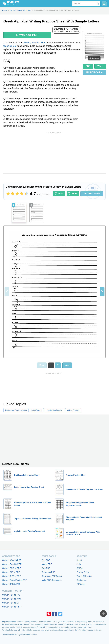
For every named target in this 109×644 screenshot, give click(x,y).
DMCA (80, 568)
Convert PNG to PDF (12, 568)
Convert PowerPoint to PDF (14, 580)
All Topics (81, 584)
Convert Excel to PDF (12, 564)
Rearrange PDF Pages (52, 576)
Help (79, 564)
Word (100, 66)
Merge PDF (47, 564)
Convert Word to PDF (12, 560)
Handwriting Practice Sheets (16, 410)
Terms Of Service (84, 576)
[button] (102, 292)
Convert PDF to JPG (11, 595)
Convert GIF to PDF (11, 572)
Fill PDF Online (92, 194)
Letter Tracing (37, 410)
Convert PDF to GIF (11, 603)
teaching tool (10, 46)
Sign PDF (46, 568)
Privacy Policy (83, 572)
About (79, 560)
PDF (88, 66)
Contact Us (82, 580)
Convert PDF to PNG (12, 599)
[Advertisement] (54, 154)
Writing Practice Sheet (35, 43)
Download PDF (27, 35)
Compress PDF (48, 572)
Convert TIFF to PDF (11, 576)
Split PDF (46, 560)
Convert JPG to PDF (11, 584)
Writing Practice (73, 410)
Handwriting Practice (54, 410)
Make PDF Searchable (52, 580)
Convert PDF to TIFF (11, 607)
